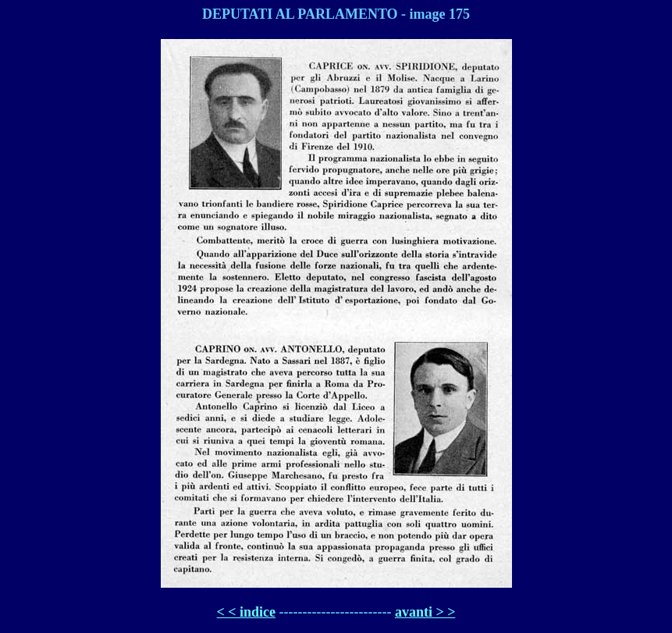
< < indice (247, 612)
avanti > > (425, 612)
